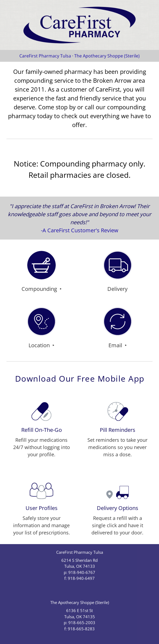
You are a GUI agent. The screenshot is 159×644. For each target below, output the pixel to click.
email (116, 345)
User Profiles (42, 508)
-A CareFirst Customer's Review (80, 230)
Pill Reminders (118, 430)
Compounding (40, 289)
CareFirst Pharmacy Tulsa (46, 56)
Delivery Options (118, 508)
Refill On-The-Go (42, 430)
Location (40, 345)
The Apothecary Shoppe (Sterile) (107, 56)
